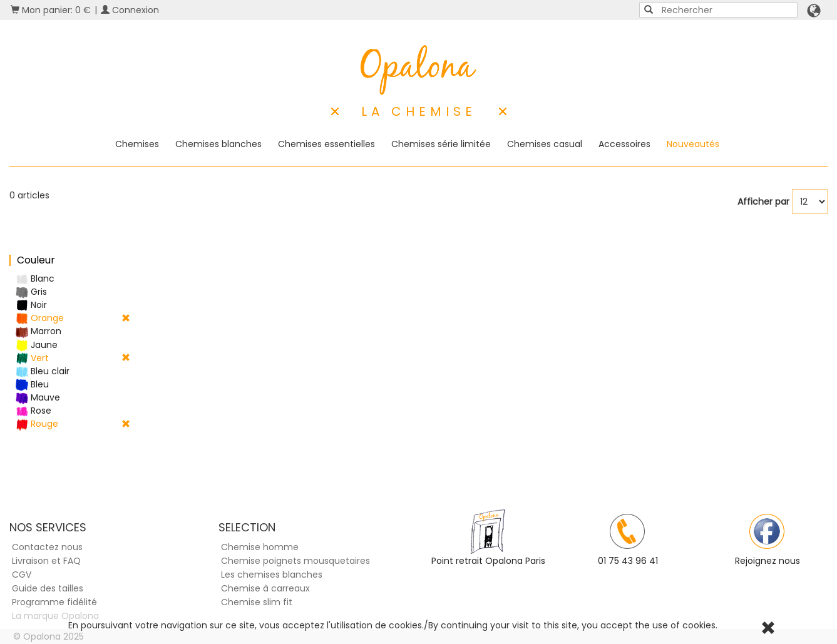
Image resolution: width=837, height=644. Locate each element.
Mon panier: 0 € (51, 10)
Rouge (73, 424)
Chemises (137, 144)
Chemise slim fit (257, 602)
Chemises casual (545, 144)
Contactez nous (47, 547)
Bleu (32, 385)
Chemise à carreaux (265, 588)
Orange (73, 318)
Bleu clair (43, 371)
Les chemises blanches (272, 575)
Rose (33, 411)
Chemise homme (260, 547)
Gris (31, 292)
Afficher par (763, 202)
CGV (22, 575)
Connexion (130, 10)
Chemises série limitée (441, 144)
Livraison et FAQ (46, 561)
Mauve (38, 398)
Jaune (37, 345)
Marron (39, 331)
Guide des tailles (48, 588)
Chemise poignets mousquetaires (295, 561)
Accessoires (624, 144)
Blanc (35, 279)
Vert (73, 358)
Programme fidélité (54, 602)
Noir (31, 305)
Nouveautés (693, 144)
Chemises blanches (218, 144)
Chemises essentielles (326, 144)
